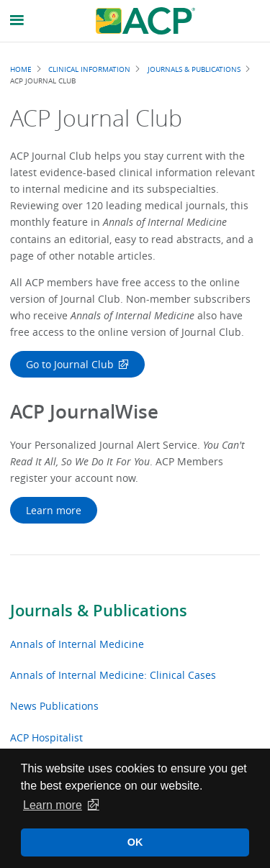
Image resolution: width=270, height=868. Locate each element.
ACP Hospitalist (46, 737)
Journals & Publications (99, 611)
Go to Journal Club (70, 364)
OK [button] (135, 842)
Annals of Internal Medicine (77, 644)
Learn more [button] (53, 805)
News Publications (54, 706)
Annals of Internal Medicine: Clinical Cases (113, 675)
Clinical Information (89, 69)
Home (21, 69)
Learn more (54, 510)
